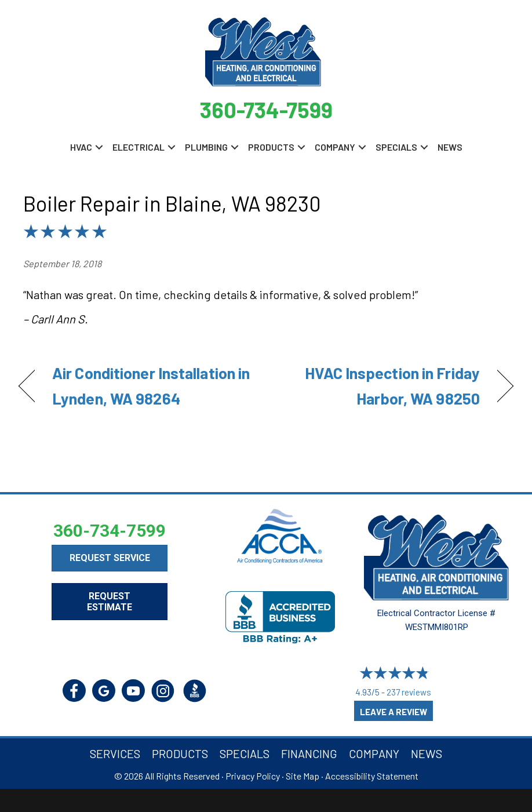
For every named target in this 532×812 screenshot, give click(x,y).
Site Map (303, 776)
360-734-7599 (266, 110)
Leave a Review (393, 712)
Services (115, 753)
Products (271, 147)
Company (335, 147)
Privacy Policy (253, 776)
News (450, 147)
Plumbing (206, 147)
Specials (396, 147)
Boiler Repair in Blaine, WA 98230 (172, 203)
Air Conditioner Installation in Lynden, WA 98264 (151, 385)
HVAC (81, 147)
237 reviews (409, 692)
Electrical (139, 147)
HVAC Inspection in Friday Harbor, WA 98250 (380, 385)
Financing (309, 753)
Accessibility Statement (372, 776)
